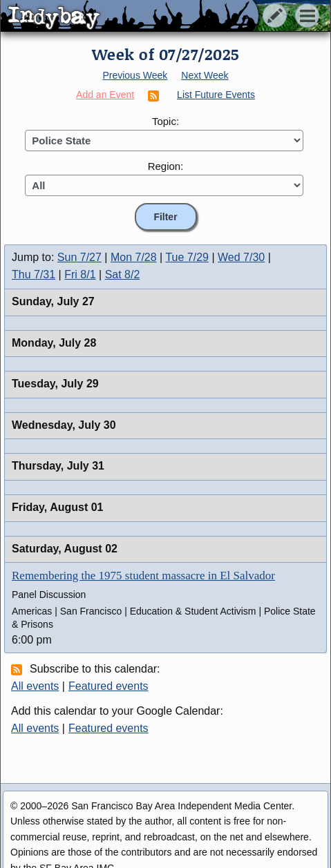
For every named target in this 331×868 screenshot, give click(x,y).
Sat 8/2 (123, 274)
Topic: (165, 121)
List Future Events (216, 95)
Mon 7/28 (134, 257)
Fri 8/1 (80, 274)
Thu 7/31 (34, 274)
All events (35, 686)
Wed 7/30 (241, 257)
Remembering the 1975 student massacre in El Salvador (143, 576)
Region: (166, 166)
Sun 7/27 (79, 257)
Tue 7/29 (187, 257)
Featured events (108, 686)
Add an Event (105, 95)
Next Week (205, 75)
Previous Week (135, 75)
